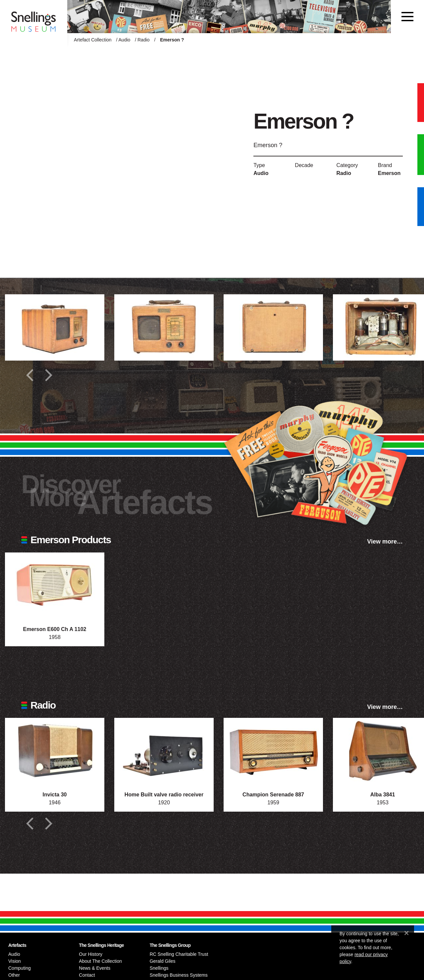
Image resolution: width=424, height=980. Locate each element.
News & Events (95, 968)
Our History (91, 954)
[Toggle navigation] (407, 17)
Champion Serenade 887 (273, 795)
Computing (20, 968)
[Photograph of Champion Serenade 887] (273, 751)
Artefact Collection (93, 40)
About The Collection (100, 961)
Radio (144, 40)
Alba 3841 (383, 795)
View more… (385, 542)
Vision (15, 961)
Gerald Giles (163, 961)
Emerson (389, 173)
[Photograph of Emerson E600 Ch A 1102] (55, 586)
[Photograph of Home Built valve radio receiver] (164, 751)
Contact (87, 975)
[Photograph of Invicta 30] (55, 751)
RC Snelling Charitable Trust (179, 954)
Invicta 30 (55, 795)
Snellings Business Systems (179, 975)
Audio (125, 40)
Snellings (159, 968)
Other (14, 975)
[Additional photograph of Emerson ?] (55, 327)
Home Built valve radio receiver (164, 795)
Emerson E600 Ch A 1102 (55, 629)
